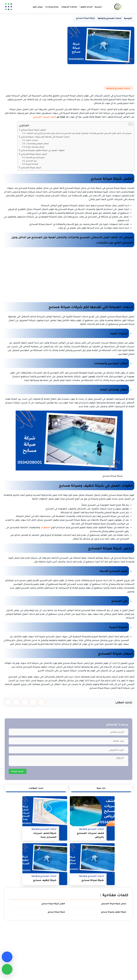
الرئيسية (98, 7)
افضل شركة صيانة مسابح (33, 130)
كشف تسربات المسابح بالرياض (90, 835)
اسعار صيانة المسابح (31, 167)
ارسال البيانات (17, 771)
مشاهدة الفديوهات (69, 7)
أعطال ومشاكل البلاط (35, 147)
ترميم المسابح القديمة (35, 157)
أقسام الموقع (87, 7)
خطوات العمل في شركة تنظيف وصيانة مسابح (43, 150)
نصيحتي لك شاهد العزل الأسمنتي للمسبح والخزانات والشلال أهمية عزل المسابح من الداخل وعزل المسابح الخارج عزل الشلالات (79, 133)
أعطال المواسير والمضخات (37, 143)
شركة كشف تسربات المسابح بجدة (45, 835)
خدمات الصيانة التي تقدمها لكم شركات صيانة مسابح (45, 137)
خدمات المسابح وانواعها (118, 88)
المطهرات (45, 527)
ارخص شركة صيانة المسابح (34, 154)
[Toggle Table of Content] (129, 124)
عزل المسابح (31, 161)
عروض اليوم (38, 7)
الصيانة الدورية (32, 164)
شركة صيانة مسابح (93, 880)
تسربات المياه (32, 140)
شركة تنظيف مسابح (45, 880)
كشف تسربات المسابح (45, 117)
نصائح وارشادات (52, 7)
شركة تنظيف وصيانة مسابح (114, 912)
